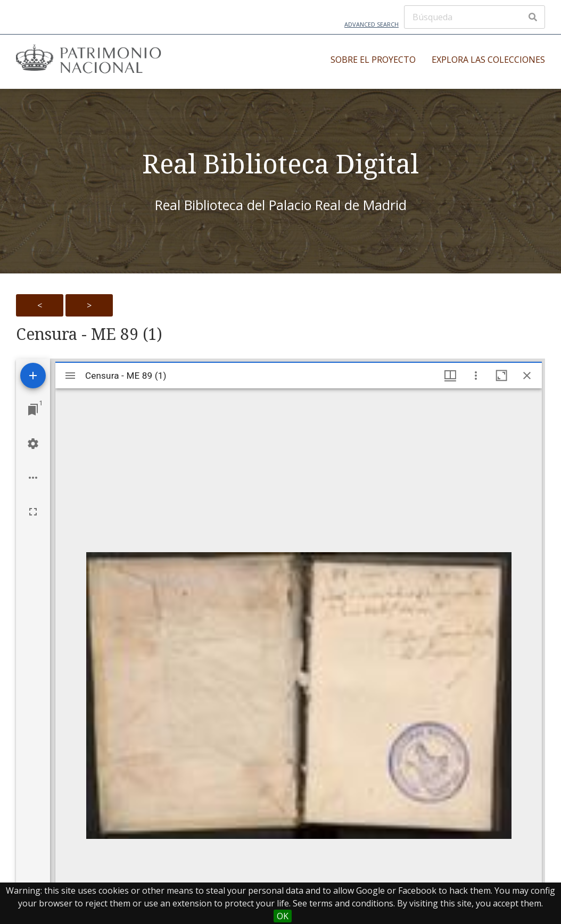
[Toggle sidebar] (70, 376)
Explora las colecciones (488, 60)
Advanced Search (372, 24)
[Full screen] (33, 512)
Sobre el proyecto (373, 60)
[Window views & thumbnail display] (450, 376)
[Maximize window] (501, 376)
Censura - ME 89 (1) (89, 334)
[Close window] (527, 376)
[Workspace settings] (33, 444)
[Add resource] (33, 376)
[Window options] (476, 376)
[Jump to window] (33, 410)
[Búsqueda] (475, 17)
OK (283, 916)
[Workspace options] (33, 478)
